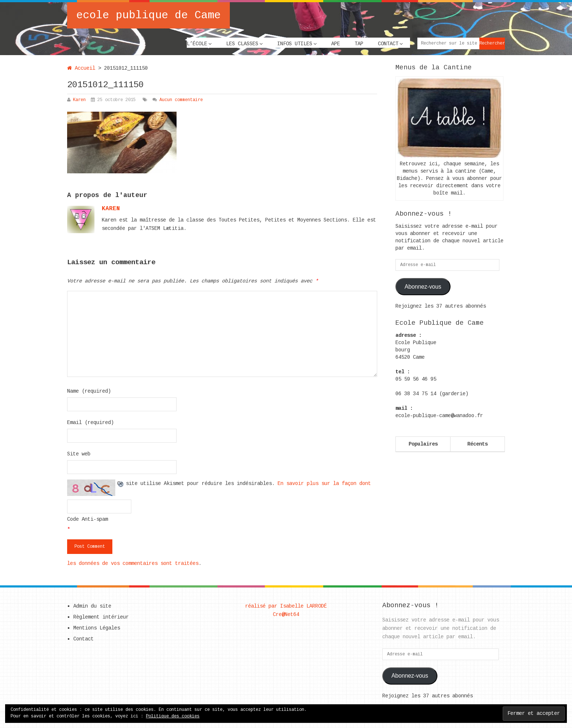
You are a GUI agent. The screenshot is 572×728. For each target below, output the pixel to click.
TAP (359, 44)
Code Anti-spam (88, 519)
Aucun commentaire (181, 100)
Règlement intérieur (101, 617)
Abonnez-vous (423, 287)
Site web (79, 454)
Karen (79, 100)
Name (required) (89, 391)
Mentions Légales (97, 628)
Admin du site (92, 606)
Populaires (423, 444)
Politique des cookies (173, 716)
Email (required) (90, 423)
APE (336, 44)
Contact (388, 44)
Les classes (242, 44)
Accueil (81, 68)
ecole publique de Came (148, 15)
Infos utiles (295, 44)
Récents (478, 444)
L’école (197, 44)
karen (111, 209)
